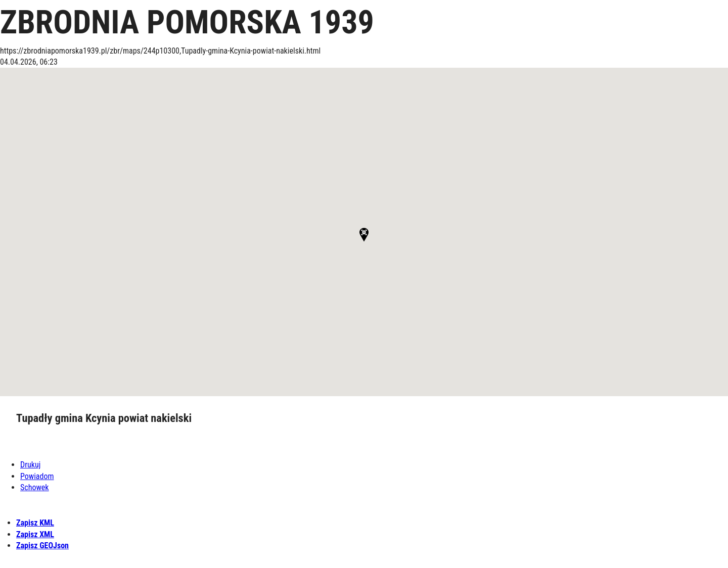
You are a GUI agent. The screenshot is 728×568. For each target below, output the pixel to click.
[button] (364, 235)
